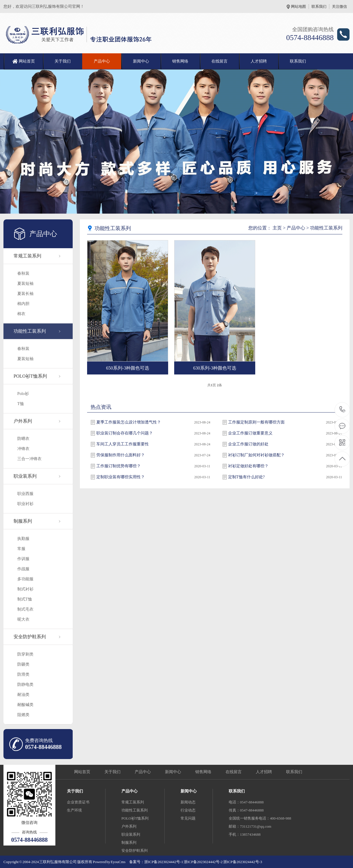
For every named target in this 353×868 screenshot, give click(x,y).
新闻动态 (188, 802)
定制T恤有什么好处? (246, 477)
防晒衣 (23, 439)
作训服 (23, 559)
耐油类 (23, 695)
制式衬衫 (25, 589)
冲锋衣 (23, 449)
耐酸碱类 (25, 705)
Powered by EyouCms (109, 862)
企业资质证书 (78, 802)
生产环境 (74, 810)
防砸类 (23, 664)
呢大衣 (23, 619)
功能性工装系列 (30, 331)
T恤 (21, 404)
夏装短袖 (25, 284)
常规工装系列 (27, 256)
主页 (277, 228)
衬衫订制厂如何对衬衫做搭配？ (256, 455)
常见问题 (188, 818)
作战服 (23, 569)
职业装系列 (25, 476)
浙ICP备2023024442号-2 (203, 862)
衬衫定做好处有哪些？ (248, 466)
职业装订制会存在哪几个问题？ (125, 433)
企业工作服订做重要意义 (250, 433)
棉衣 (21, 314)
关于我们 (63, 61)
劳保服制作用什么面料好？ (121, 455)
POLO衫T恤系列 (30, 376)
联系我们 (319, 6)
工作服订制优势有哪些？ (119, 466)
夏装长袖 (25, 294)
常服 (21, 549)
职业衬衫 (25, 504)
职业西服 (25, 494)
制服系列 (23, 521)
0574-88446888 (342, 410)
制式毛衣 (25, 609)
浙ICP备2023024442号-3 (243, 862)
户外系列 (23, 421)
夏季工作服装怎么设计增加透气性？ (129, 422)
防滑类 (23, 674)
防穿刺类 (25, 654)
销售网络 (180, 61)
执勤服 (23, 539)
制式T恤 (25, 599)
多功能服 (25, 579)
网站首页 (27, 61)
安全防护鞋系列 (30, 637)
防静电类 (25, 685)
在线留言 (219, 61)
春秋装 (23, 273)
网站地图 (298, 6)
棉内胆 (23, 304)
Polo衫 (23, 394)
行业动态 (188, 810)
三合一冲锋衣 (29, 459)
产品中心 (102, 61)
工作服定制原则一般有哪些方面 (256, 422)
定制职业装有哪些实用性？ (121, 477)
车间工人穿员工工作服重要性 (123, 444)
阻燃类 (23, 715)
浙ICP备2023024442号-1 (164, 862)
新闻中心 (141, 61)
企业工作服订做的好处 (248, 444)
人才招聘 (259, 61)
